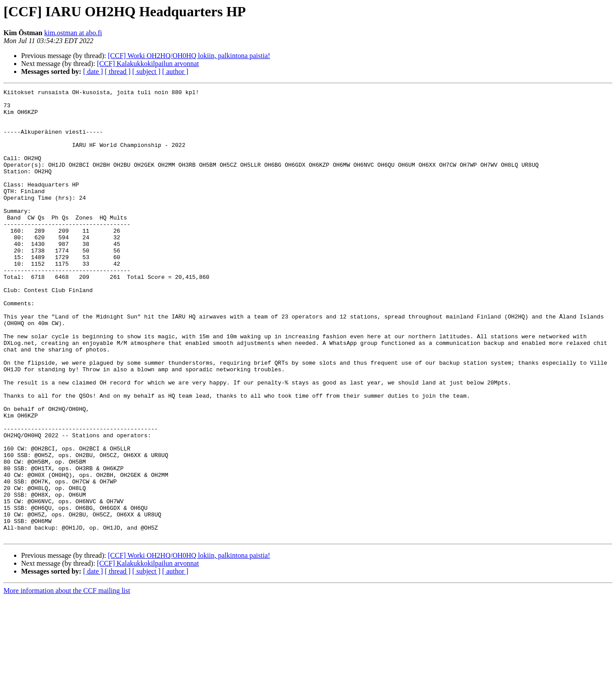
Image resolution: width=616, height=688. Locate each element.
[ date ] (93, 71)
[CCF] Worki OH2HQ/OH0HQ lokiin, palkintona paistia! (189, 56)
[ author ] (175, 71)
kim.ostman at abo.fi (73, 33)
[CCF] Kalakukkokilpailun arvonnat (148, 64)
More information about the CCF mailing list (67, 680)
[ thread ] (118, 71)
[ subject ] (146, 71)
